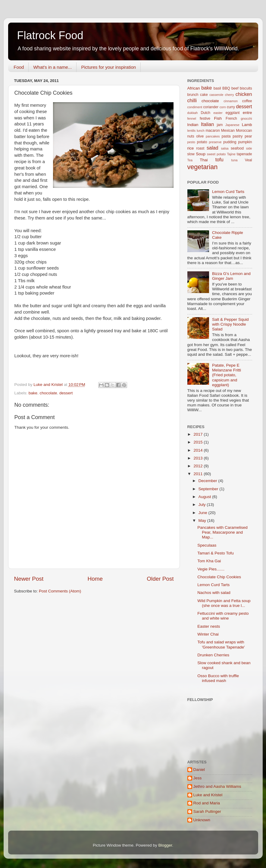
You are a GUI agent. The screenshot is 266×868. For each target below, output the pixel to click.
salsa (225, 148)
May (203, 521)
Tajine (231, 154)
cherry (230, 95)
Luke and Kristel (208, 795)
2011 (199, 474)
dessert (66, 393)
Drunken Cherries (213, 655)
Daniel (199, 770)
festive (205, 118)
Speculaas (207, 545)
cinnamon (231, 101)
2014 (199, 450)
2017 (199, 434)
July (203, 505)
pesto (191, 142)
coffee (247, 101)
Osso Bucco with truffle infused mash (218, 678)
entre (247, 113)
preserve (215, 142)
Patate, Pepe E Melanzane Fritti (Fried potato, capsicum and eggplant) (227, 375)
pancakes (213, 136)
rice (191, 148)
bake (33, 393)
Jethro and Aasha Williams (217, 786)
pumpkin (245, 142)
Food (19, 67)
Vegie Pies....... (211, 569)
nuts (191, 136)
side (249, 148)
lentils (192, 131)
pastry (238, 136)
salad (213, 148)
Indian (193, 125)
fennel (192, 118)
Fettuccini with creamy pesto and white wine (223, 616)
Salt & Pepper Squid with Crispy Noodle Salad (230, 324)
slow (191, 154)
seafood (237, 148)
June (203, 513)
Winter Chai (208, 634)
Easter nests (209, 626)
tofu (219, 159)
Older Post (160, 579)
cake (204, 95)
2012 (199, 466)
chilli (192, 100)
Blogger (165, 845)
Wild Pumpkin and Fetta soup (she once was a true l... (224, 603)
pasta (226, 136)
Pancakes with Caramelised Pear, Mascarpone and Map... (222, 532)
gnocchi (246, 118)
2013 (199, 458)
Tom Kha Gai (209, 561)
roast (200, 148)
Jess (198, 778)
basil (217, 88)
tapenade (244, 154)
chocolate (49, 393)
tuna (235, 160)
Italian (207, 124)
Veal (249, 160)
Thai (204, 160)
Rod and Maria (207, 803)
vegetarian (203, 167)
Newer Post (29, 579)
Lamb (247, 125)
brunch (193, 95)
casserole (216, 95)
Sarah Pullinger (207, 811)
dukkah (193, 113)
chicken (244, 94)
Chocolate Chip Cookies (219, 577)
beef (235, 88)
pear (248, 136)
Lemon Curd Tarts (228, 192)
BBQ (226, 88)
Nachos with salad (214, 593)
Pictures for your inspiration (108, 67)
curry (231, 107)
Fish (218, 118)
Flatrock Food (50, 35)
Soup (201, 154)
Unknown (202, 820)
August (205, 497)
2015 (199, 442)
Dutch (205, 113)
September (209, 489)
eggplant (233, 113)
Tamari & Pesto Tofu (216, 553)
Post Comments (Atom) (60, 591)
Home (95, 579)
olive (200, 136)
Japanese (232, 125)
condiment (195, 107)
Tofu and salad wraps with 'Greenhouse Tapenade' (221, 644)
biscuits (246, 88)
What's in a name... (52, 67)
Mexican (228, 131)
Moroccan (244, 131)
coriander (211, 107)
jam (220, 125)
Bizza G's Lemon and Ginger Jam (231, 276)
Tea (190, 160)
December (208, 481)
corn (223, 107)
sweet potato (216, 154)
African (194, 88)
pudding (230, 142)
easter (218, 113)
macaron (213, 131)
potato (202, 142)
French (231, 118)
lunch (201, 131)
